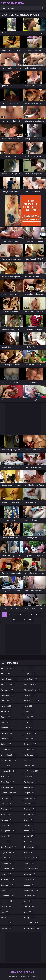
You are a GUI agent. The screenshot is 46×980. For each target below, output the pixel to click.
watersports (32, 890)
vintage (30, 879)
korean (7, 928)
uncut (29, 863)
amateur (8, 668)
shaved (30, 804)
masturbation (33, 690)
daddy (7, 749)
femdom (8, 825)
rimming (31, 798)
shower (30, 814)
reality (30, 787)
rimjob (29, 793)
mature (30, 695)
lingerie (30, 674)
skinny (29, 825)
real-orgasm (32, 782)
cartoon (7, 728)
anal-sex (8, 684)
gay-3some (9, 847)
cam (6, 722)
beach (6, 711)
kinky (6, 917)
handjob (8, 863)
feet (6, 814)
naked (29, 711)
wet (28, 901)
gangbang (8, 831)
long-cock (31, 679)
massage (31, 684)
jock (6, 912)
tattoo (30, 836)
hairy (6, 858)
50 (25, 620)
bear (6, 717)
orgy (29, 739)
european (8, 787)
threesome (32, 847)
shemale (30, 809)
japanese (8, 896)
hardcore (8, 879)
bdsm (6, 706)
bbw (5, 701)
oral (29, 728)
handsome (8, 869)
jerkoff (7, 906)
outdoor (30, 744)
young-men (32, 928)
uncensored (32, 858)
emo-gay (8, 782)
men (29, 706)
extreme (7, 798)
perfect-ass (31, 771)
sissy (29, 820)
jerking (7, 901)
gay (6, 841)
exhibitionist (9, 793)
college (7, 744)
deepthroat (9, 760)
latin (29, 668)
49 (20, 620)
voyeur (30, 885)
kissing (7, 923)
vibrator (30, 874)
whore (29, 906)
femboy (7, 820)
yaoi (29, 912)
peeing (29, 766)
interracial (8, 885)
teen (29, 841)
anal (6, 674)
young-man (31, 923)
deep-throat (9, 755)
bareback (8, 695)
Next (31, 620)
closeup (7, 739)
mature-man (32, 701)
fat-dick (7, 809)
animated (8, 690)
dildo (6, 766)
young (30, 917)
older (29, 722)
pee (28, 760)
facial (6, 804)
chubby (7, 733)
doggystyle (9, 771)
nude (29, 717)
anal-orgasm (9, 679)
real (29, 776)
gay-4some (8, 852)
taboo (29, 831)
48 (14, 620)
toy (28, 852)
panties (30, 749)
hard (6, 874)
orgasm (30, 733)
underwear (31, 869)
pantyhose (31, 755)
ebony (6, 776)
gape (6, 836)
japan (6, 890)
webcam (30, 896)
